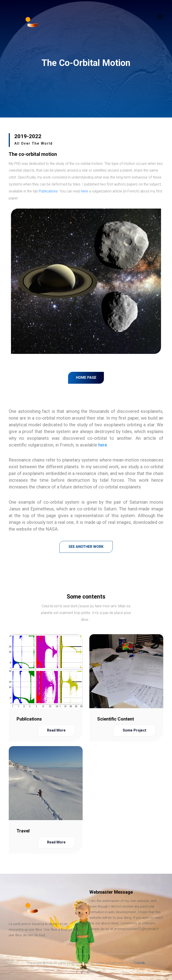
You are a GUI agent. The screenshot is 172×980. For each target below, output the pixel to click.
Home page (86, 378)
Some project (134, 730)
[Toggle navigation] (160, 17)
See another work (86, 547)
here (85, 191)
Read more (56, 730)
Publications (48, 191)
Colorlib (139, 963)
